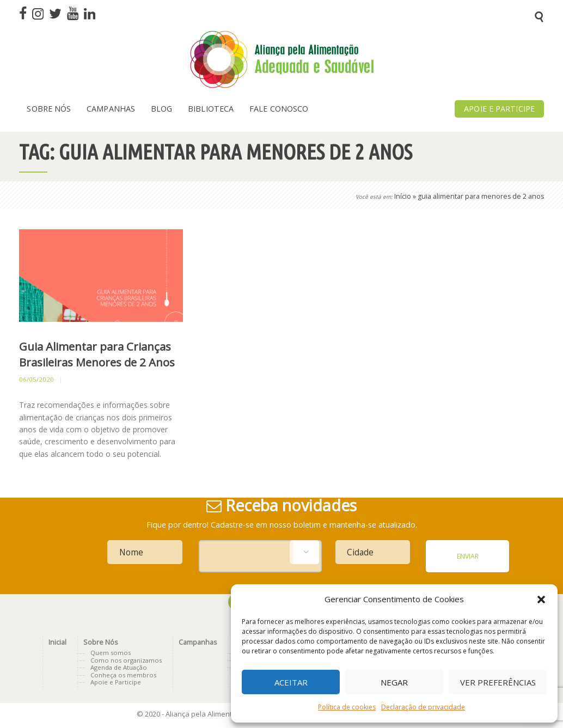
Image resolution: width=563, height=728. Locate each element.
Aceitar (291, 682)
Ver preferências (498, 682)
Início (403, 196)
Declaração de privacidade (423, 707)
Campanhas (198, 642)
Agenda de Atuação (119, 667)
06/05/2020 (36, 379)
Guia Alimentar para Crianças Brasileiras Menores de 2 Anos (97, 354)
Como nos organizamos (126, 660)
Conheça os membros (123, 675)
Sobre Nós (100, 642)
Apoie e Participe (116, 682)
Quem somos (111, 653)
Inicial (57, 642)
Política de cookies (347, 707)
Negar (394, 682)
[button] (541, 599)
